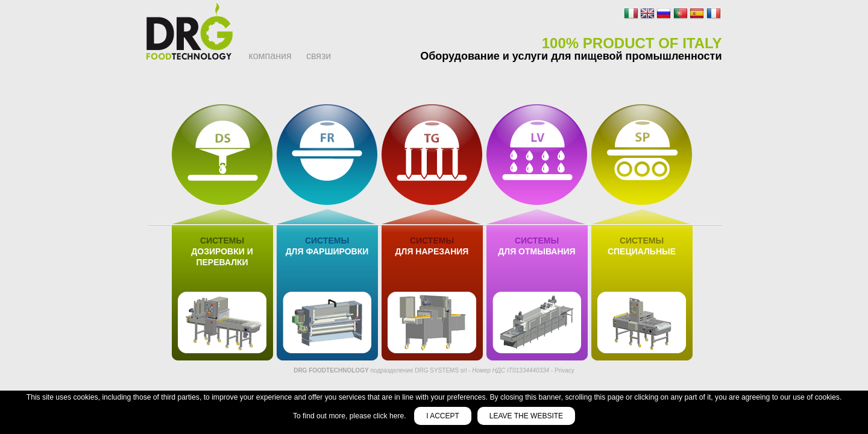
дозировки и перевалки (222, 251)
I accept (443, 416)
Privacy (565, 370)
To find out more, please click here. (351, 416)
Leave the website (526, 416)
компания (270, 56)
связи (319, 56)
